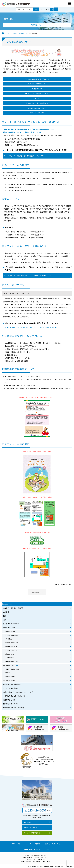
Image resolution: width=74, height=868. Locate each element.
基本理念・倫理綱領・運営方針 (13, 608)
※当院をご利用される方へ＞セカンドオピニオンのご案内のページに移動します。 (32, 328)
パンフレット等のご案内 (37, 113)
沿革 (5, 620)
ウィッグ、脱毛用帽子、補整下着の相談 (37, 79)
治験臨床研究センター (12, 662)
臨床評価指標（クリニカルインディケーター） (19, 692)
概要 (5, 616)
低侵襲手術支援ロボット (12, 669)
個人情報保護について (11, 704)
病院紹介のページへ (38, 592)
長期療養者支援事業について (37, 108)
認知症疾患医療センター (12, 643)
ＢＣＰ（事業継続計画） (11, 688)
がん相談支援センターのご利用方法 (37, 103)
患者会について (37, 89)
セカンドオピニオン (37, 98)
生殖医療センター (11, 665)
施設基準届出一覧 (9, 700)
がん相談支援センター (12, 650)
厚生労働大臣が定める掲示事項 (13, 708)
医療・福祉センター (11, 646)
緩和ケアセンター (10, 654)
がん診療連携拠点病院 (12, 635)
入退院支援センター (11, 658)
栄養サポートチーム (11, 677)
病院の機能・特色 (9, 628)
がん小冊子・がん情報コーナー (37, 84)
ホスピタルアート (10, 680)
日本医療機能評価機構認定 (12, 684)
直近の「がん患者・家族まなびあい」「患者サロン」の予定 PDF (29, 276)
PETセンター (9, 673)
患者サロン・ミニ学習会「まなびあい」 (37, 93)
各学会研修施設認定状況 (11, 624)
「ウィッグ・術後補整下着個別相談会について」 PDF (26, 156)
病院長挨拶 (7, 612)
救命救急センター (10, 631)
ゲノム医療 (9, 639)
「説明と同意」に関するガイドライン (16, 696)
